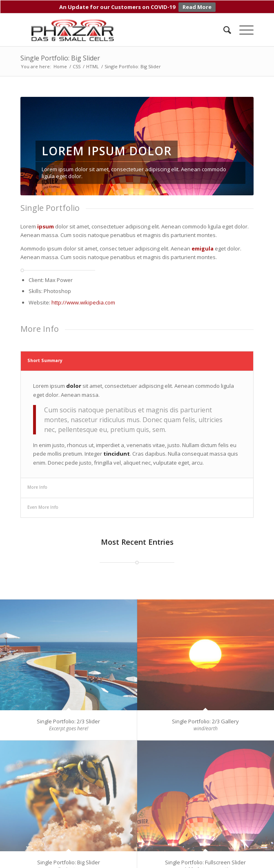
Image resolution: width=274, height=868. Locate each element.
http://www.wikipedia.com (83, 299)
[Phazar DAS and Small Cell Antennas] (114, 27)
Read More (197, 7)
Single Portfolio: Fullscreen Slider (205, 859)
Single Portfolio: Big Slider (60, 55)
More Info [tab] (37, 484)
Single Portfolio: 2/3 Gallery (205, 718)
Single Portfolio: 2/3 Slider (68, 718)
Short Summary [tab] (45, 357)
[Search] (223, 27)
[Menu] (242, 27)
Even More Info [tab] (43, 503)
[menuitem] (223, 27)
